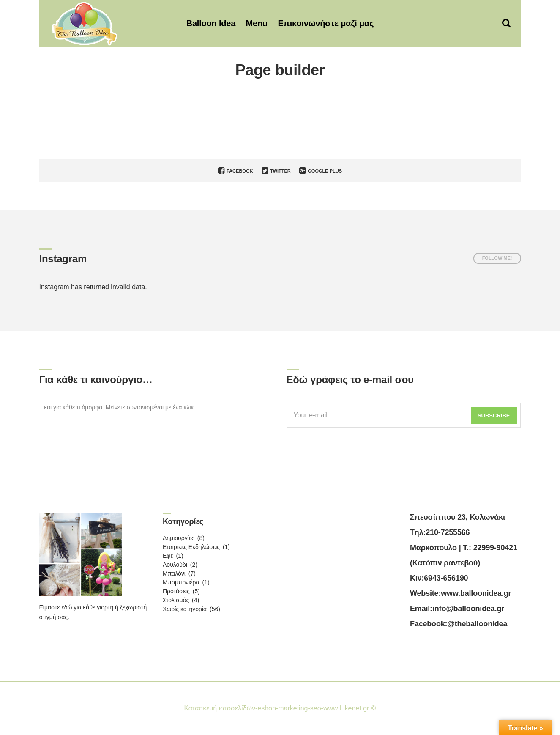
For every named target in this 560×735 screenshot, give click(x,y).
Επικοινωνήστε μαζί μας (326, 23)
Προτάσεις (176, 591)
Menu (257, 23)
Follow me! (497, 258)
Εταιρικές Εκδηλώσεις (191, 547)
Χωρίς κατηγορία (185, 609)
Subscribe (494, 415)
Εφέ (168, 556)
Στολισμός (176, 600)
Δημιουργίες (179, 538)
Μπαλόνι (174, 573)
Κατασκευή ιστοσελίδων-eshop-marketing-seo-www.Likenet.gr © (280, 708)
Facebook (235, 171)
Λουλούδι (175, 565)
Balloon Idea (211, 23)
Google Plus (321, 171)
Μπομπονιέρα (181, 582)
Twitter (276, 171)
